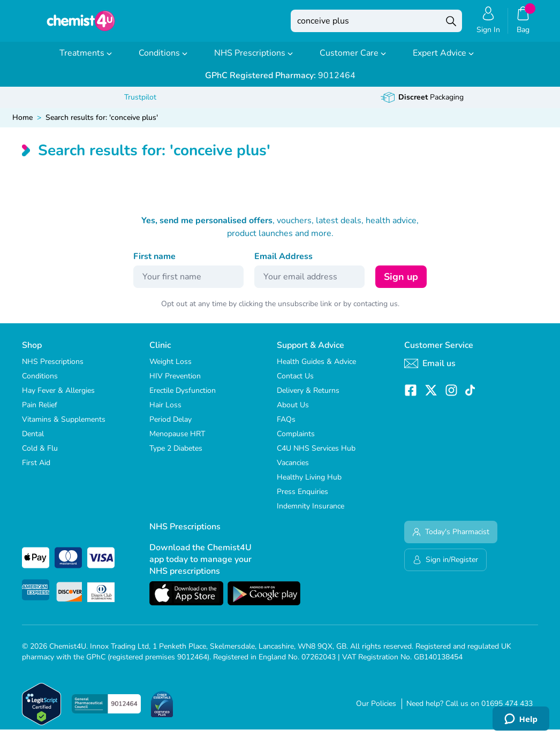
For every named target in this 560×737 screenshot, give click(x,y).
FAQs (286, 427)
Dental (33, 441)
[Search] (451, 25)
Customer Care (353, 60)
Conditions (163, 60)
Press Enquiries (302, 499)
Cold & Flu (40, 456)
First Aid (36, 470)
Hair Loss (165, 412)
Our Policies (376, 711)
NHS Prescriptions (253, 60)
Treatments (86, 60)
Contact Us (295, 383)
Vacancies (293, 470)
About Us (293, 412)
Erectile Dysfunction (183, 398)
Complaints (296, 441)
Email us (430, 371)
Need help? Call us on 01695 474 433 (470, 711)
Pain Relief (40, 412)
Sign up (401, 284)
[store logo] (81, 25)
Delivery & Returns (308, 398)
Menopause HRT (177, 441)
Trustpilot (140, 105)
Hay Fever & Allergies (58, 398)
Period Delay (171, 427)
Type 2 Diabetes (176, 456)
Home (22, 125)
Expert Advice (443, 60)
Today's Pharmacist (451, 539)
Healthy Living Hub (309, 485)
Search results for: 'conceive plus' (102, 125)
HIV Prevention (175, 383)
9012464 (280, 83)
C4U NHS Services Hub (316, 456)
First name (154, 264)
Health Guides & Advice (316, 369)
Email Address (283, 264)
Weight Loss (171, 369)
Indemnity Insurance (311, 514)
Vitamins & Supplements (64, 427)
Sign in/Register (445, 567)
